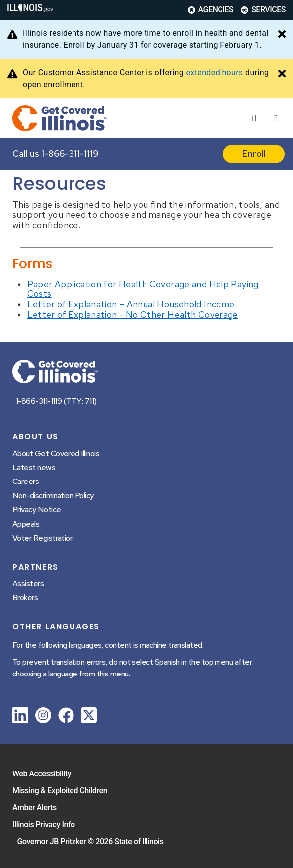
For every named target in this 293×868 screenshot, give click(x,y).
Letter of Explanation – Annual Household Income (131, 304)
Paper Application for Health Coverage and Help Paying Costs (143, 289)
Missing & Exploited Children (60, 791)
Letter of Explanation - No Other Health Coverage (133, 315)
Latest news (34, 467)
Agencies (211, 10)
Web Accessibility (42, 774)
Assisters (28, 584)
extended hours (214, 72)
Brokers (25, 598)
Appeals (26, 524)
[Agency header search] (254, 118)
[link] (20, 717)
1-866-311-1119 (70, 153)
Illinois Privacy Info (44, 824)
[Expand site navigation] (276, 119)
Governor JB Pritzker (52, 841)
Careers (26, 481)
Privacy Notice (37, 510)
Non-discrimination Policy (53, 496)
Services (263, 10)
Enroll (254, 153)
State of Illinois (139, 841)
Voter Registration (43, 538)
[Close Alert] (282, 35)
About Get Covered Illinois (56, 453)
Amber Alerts (35, 808)
